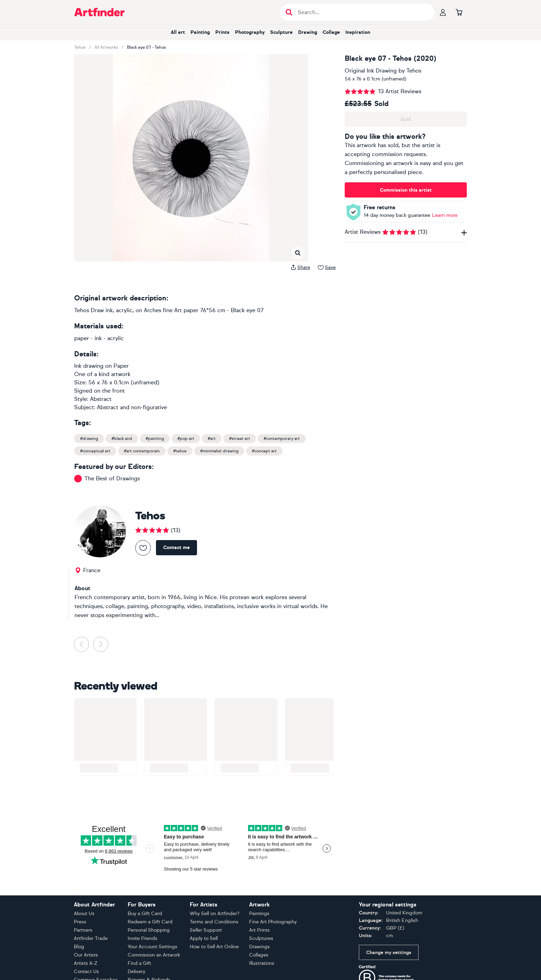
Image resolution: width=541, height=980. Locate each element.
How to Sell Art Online (214, 947)
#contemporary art (282, 439)
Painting (200, 32)
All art (178, 32)
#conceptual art (95, 451)
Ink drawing (89, 366)
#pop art (186, 439)
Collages (259, 955)
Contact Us (86, 972)
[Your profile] (443, 12)
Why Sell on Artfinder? (215, 914)
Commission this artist (406, 190)
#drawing (89, 439)
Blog (79, 947)
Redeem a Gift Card (150, 922)
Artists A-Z (86, 963)
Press (80, 922)
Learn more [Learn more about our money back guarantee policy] (445, 215)
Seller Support (206, 930)
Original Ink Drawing (371, 71)
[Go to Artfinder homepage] (99, 12)
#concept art (264, 451)
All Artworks (106, 47)
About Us (84, 914)
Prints (222, 32)
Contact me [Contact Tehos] (176, 547)
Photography (250, 32)
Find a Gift (139, 963)
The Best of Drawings (112, 478)
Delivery (136, 972)
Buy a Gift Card (145, 914)
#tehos (180, 451)
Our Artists (86, 955)
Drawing (308, 32)
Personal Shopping (149, 930)
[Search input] (361, 12)
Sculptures (261, 938)
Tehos (80, 47)
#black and (122, 439)
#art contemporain (142, 451)
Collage (331, 32)
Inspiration (358, 32)
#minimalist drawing (219, 451)
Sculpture (281, 32)
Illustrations (262, 963)
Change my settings (389, 953)
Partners (83, 930)
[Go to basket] (459, 12)
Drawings (259, 947)
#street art (240, 439)
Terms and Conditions (214, 922)
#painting (155, 439)
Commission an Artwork (154, 955)
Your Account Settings (153, 947)
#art (212, 439)
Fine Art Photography (273, 922)
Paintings (259, 914)
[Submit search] (289, 12)
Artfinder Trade (91, 938)
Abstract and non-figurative (132, 407)
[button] (90, 61)
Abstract (101, 399)
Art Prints (259, 930)
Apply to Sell (204, 938)
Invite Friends (142, 938)
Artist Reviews (406, 232)
